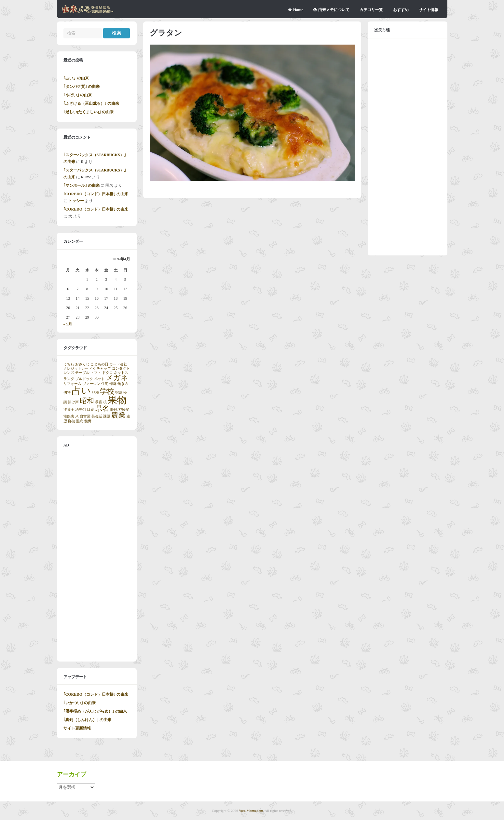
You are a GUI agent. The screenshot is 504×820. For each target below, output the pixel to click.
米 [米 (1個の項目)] (77, 416)
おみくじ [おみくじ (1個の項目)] (82, 364)
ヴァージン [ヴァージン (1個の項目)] (91, 384)
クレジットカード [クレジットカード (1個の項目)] (78, 369)
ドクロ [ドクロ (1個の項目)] (108, 373)
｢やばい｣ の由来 (78, 95)
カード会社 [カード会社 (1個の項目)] (118, 364)
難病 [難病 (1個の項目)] (80, 421)
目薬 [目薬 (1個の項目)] (90, 410)
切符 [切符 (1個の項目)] (67, 393)
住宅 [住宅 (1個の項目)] (105, 384)
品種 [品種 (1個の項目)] (95, 393)
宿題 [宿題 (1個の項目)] (119, 393)
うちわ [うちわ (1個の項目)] (69, 364)
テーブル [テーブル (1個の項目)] (82, 373)
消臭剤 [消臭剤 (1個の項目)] (81, 410)
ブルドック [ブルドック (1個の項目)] (84, 379)
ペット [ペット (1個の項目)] (99, 379)
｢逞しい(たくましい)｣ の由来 (89, 112)
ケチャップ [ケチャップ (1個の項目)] (102, 369)
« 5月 (68, 324)
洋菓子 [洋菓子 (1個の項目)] (69, 410)
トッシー (76, 201)
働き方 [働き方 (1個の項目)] (123, 384)
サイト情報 (429, 10)
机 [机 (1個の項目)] (105, 402)
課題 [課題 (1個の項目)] (107, 416)
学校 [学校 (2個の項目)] (107, 391)
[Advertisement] (97, 557)
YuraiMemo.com (251, 811)
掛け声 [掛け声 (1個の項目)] (73, 402)
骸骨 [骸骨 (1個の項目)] (88, 421)
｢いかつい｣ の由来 (80, 703)
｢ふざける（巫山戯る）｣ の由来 (91, 103)
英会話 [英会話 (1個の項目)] (97, 416)
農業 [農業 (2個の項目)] (118, 415)
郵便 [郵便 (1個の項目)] (72, 421)
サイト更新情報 (77, 728)
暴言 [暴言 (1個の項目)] (99, 402)
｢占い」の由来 (76, 78)
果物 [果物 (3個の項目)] (117, 400)
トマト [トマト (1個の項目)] (96, 373)
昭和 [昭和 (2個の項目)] (87, 401)
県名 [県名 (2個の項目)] (102, 408)
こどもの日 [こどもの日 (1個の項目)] (99, 364)
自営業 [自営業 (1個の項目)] (85, 416)
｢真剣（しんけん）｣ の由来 (87, 720)
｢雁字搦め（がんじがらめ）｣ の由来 (95, 711)
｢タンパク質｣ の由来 (82, 87)
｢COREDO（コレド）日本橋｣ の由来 (96, 194)
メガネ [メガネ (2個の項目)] (117, 378)
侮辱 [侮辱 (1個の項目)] (113, 384)
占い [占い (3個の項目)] (81, 390)
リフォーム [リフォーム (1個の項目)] (72, 384)
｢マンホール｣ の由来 (82, 185)
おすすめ (401, 10)
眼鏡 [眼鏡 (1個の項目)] (114, 410)
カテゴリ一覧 (371, 10)
